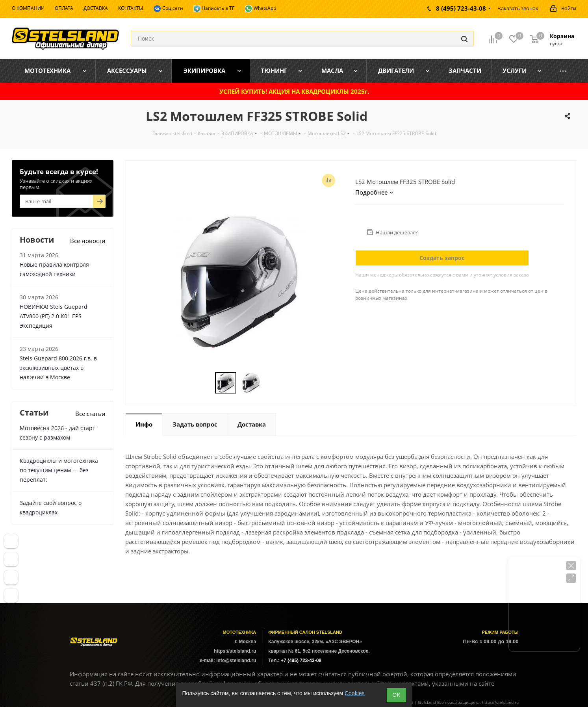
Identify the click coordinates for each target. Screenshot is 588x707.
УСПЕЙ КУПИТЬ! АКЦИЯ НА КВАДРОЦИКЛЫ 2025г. (294, 91)
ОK (396, 695)
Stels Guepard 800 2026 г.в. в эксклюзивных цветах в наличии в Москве (58, 368)
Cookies (355, 693)
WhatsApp (260, 9)
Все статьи (90, 414)
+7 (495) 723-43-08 (301, 661)
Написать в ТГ (214, 8)
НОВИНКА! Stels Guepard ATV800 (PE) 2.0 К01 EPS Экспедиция (54, 316)
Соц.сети (168, 9)
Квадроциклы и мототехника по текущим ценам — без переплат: (59, 470)
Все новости (88, 241)
